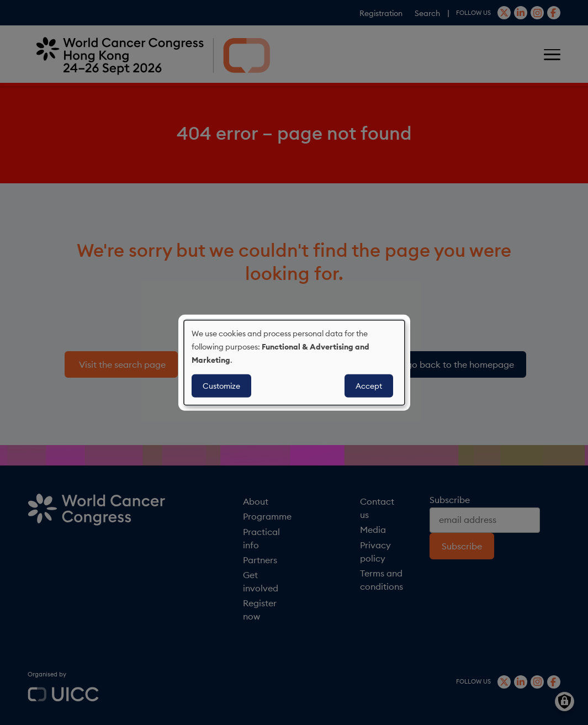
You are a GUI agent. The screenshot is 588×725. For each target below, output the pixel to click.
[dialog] (294, 362)
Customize (221, 386)
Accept (369, 386)
